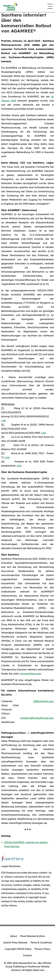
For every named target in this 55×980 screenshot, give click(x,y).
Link (4, 421)
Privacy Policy (42, 949)
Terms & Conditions (41, 943)
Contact (28, 955)
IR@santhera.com (43, 701)
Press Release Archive (32, 936)
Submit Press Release (15, 943)
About (14, 936)
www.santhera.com (30, 674)
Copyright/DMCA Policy (18, 949)
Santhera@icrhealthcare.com (37, 718)
